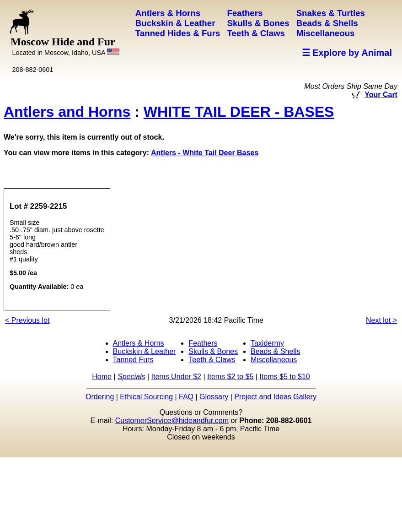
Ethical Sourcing (146, 397)
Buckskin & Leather (145, 351)
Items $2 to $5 (230, 377)
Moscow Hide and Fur (65, 46)
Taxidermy (267, 343)
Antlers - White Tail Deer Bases (205, 153)
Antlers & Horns (139, 343)
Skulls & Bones (213, 351)
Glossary (214, 397)
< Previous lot (27, 320)
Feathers (203, 343)
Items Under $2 (176, 377)
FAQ (186, 397)
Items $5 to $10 (284, 377)
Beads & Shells (276, 351)
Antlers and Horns (67, 112)
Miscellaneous (274, 360)
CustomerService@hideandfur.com (172, 421)
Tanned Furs (133, 360)
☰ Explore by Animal (347, 53)
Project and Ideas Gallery (275, 397)
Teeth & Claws (212, 360)
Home (102, 377)
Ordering (100, 397)
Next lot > (381, 320)
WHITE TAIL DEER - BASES (239, 112)
